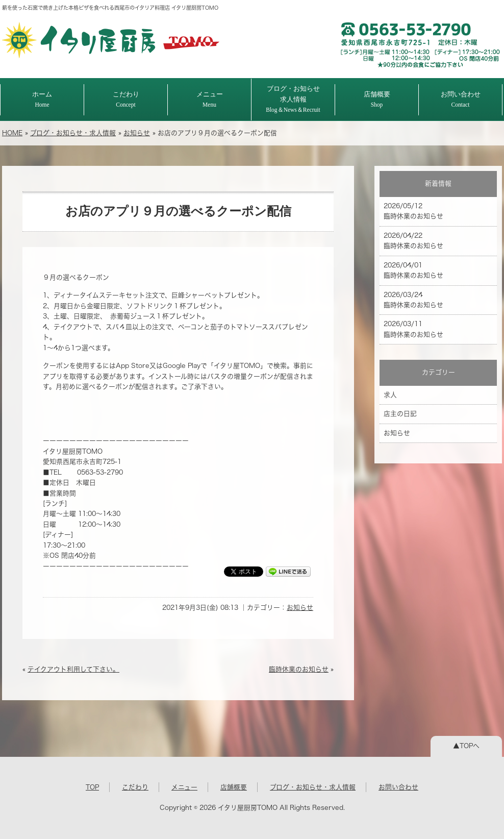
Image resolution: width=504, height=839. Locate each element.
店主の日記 (400, 414)
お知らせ (137, 133)
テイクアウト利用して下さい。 (73, 669)
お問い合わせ (461, 99)
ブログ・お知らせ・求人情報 (73, 133)
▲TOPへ (466, 746)
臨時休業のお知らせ (299, 669)
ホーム (42, 99)
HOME (12, 133)
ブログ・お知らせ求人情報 (293, 99)
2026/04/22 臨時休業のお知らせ (413, 241)
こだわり (126, 99)
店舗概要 (377, 99)
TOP (92, 787)
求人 (390, 395)
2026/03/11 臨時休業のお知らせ (413, 329)
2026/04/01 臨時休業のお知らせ (413, 270)
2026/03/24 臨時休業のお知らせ (413, 300)
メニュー (210, 99)
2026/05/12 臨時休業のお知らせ (413, 211)
